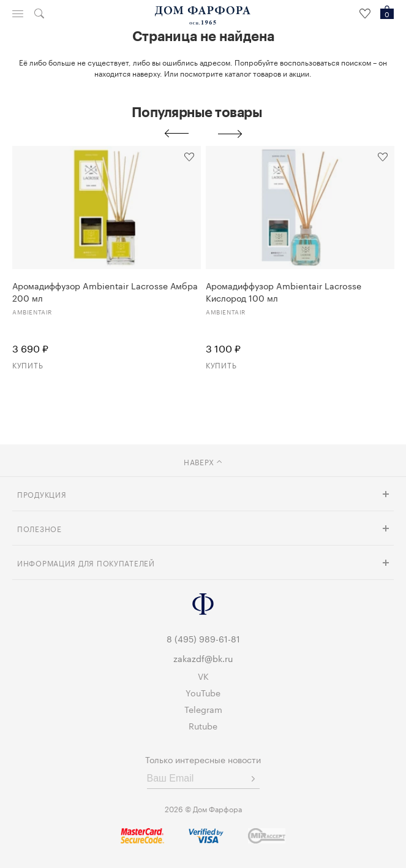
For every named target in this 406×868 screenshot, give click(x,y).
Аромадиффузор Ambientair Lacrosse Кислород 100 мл (284, 291)
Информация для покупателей (86, 562)
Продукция (42, 494)
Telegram (203, 709)
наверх (203, 461)
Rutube (203, 725)
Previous (176, 134)
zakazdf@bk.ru (203, 658)
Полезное (39, 528)
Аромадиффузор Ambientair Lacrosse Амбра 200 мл (105, 291)
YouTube (203, 692)
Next (230, 134)
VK (203, 676)
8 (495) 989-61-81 (203, 638)
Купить (28, 364)
